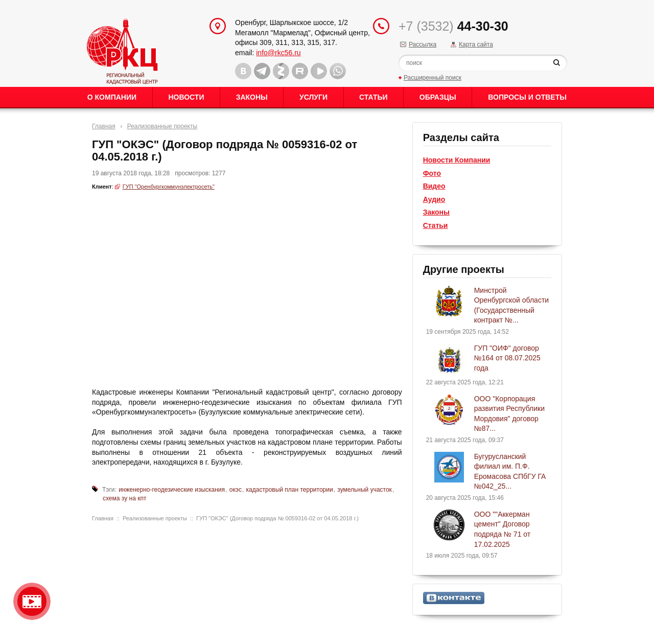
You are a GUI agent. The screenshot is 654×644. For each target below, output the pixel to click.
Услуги (313, 97)
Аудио (434, 199)
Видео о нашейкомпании (32, 601)
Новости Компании (457, 160)
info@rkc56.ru (278, 53)
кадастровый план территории (290, 490)
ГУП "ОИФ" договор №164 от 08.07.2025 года (507, 358)
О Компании (112, 97)
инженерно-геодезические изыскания (172, 490)
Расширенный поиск (433, 78)
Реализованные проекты (162, 126)
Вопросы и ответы (527, 97)
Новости (186, 97)
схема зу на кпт (124, 498)
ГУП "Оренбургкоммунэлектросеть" (169, 187)
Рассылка (423, 44)
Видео (434, 186)
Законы (252, 97)
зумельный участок (365, 490)
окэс (236, 490)
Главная (104, 126)
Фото (432, 173)
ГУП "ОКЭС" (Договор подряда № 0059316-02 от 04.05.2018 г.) (277, 518)
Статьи (373, 97)
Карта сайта (476, 44)
